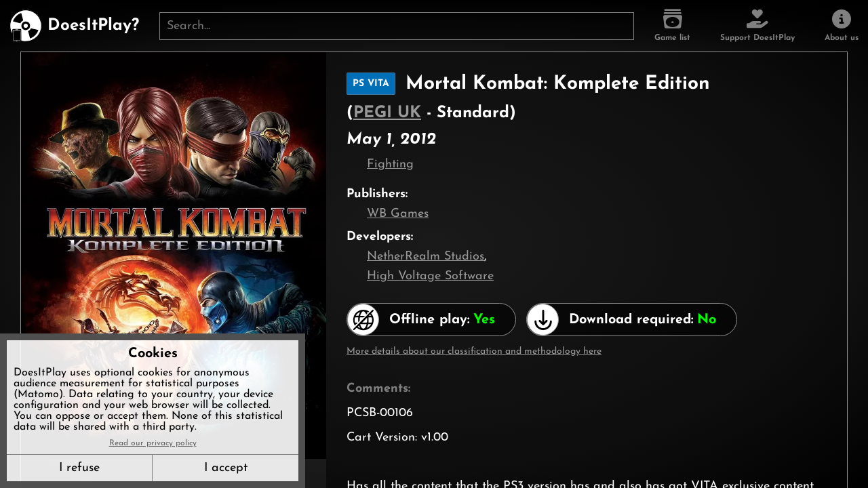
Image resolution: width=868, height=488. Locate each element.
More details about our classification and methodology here (474, 351)
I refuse (79, 468)
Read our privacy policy (153, 443)
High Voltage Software (430, 276)
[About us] (842, 26)
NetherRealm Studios (426, 257)
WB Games (398, 214)
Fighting (390, 164)
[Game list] (672, 26)
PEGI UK (387, 113)
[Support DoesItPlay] (757, 26)
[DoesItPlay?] (74, 26)
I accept (226, 468)
